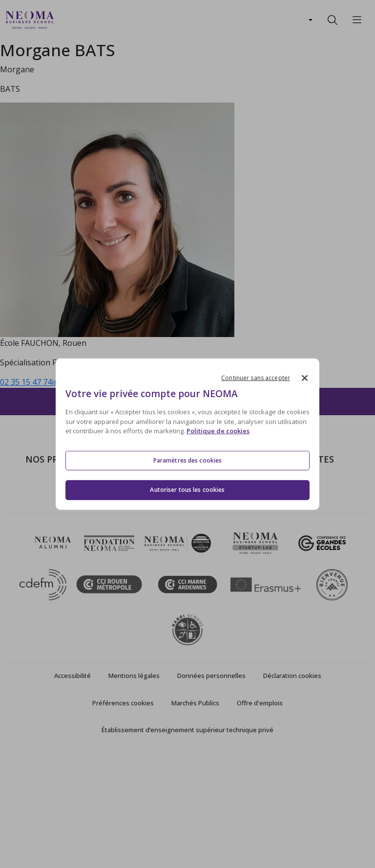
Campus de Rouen (171, 531)
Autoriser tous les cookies (187, 490)
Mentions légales (134, 788)
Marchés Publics (195, 815)
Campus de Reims (170, 518)
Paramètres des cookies (188, 460)
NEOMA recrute (167, 560)
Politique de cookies (218, 431)
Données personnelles (211, 788)
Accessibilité (73, 788)
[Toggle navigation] (67, 20)
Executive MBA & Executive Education (73, 567)
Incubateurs (273, 518)
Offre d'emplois (260, 815)
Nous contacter (166, 546)
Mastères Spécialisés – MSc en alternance (74, 539)
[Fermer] (305, 378)
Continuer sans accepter (256, 377)
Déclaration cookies (292, 788)
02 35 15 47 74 (26, 382)
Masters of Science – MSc (71, 518)
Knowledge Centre (284, 574)
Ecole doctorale (53, 588)
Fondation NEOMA (285, 531)
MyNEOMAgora (280, 546)
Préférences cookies (123, 815)
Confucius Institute (284, 560)
